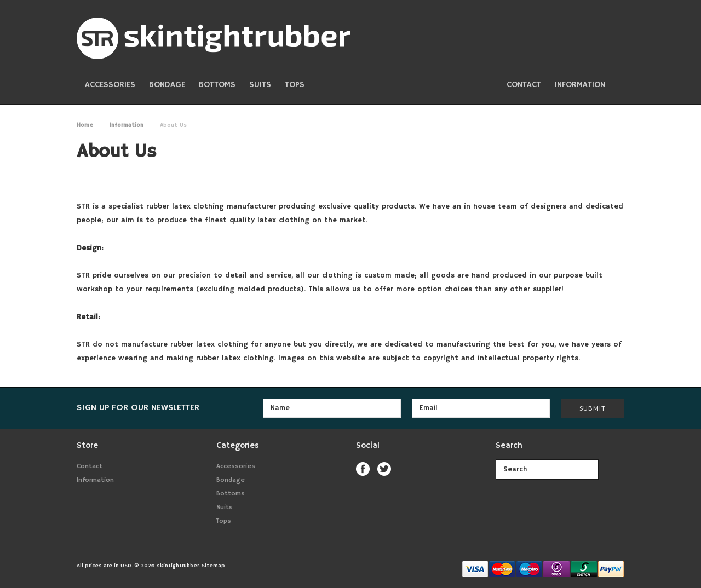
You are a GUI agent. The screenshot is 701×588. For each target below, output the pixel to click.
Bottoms (217, 85)
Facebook (363, 469)
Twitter (384, 469)
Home (85, 125)
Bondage (167, 85)
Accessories (110, 85)
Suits (260, 85)
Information (127, 125)
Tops (295, 85)
